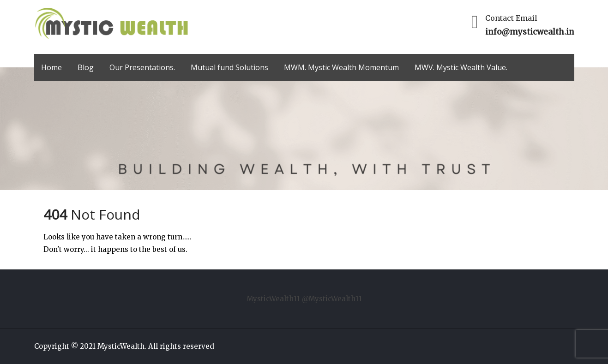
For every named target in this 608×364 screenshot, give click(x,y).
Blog (86, 67)
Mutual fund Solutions (229, 67)
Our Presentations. (142, 67)
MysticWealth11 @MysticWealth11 (304, 299)
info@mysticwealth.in (530, 32)
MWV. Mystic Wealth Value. (461, 67)
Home (51, 67)
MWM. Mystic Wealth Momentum (341, 67)
